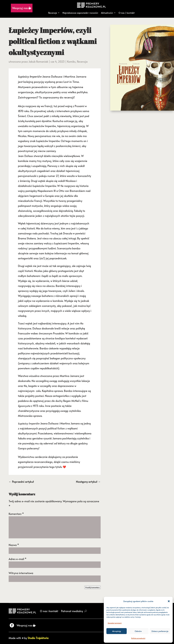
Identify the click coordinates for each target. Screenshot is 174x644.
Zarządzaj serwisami (115, 623)
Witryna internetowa (21, 573)
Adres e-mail (18, 559)
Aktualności (107, 13)
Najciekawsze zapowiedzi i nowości (80, 13)
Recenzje (53, 13)
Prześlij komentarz (93, 587)
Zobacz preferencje (160, 631)
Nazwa (14, 545)
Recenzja (82, 62)
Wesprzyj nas (22, 8)
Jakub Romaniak (38, 62)
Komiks (71, 62)
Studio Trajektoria (38, 638)
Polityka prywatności (138, 638)
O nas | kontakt (127, 13)
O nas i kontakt (49, 611)
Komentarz (16, 514)
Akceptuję (117, 631)
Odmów (138, 631)
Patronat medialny (72, 611)
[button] (169, 601)
